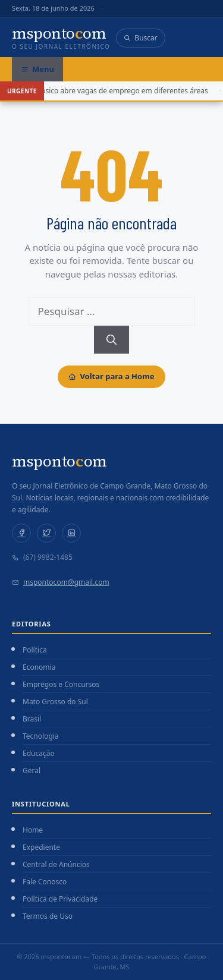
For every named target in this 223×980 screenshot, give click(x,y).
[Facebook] (21, 533)
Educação (39, 753)
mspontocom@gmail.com (66, 582)
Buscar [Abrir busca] (140, 38)
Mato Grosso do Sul (55, 702)
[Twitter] (46, 533)
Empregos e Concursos (61, 684)
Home (33, 830)
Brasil (32, 719)
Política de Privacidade (60, 899)
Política (35, 650)
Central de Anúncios (56, 864)
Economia (39, 667)
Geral (32, 771)
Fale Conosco (45, 882)
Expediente (41, 847)
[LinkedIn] (71, 533)
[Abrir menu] (37, 70)
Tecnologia (41, 736)
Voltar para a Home (111, 376)
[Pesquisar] (111, 340)
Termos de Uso (48, 916)
